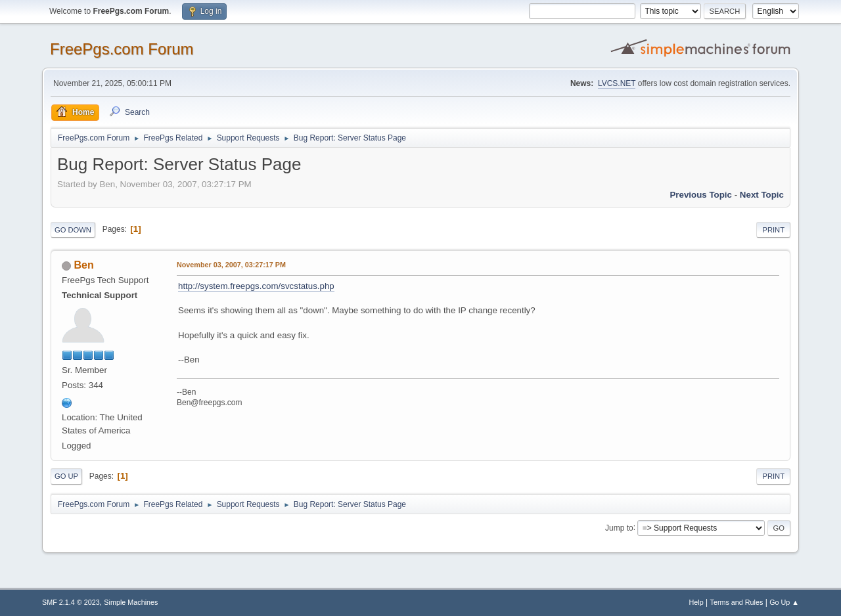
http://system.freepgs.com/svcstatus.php (256, 286)
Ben (83, 265)
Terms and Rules (737, 602)
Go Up (66, 476)
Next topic (762, 195)
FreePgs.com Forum (122, 49)
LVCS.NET (617, 83)
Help (696, 602)
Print (773, 230)
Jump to (619, 527)
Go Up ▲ (784, 602)
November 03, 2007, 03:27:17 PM (231, 265)
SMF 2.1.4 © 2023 (71, 602)
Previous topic (701, 195)
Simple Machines (131, 602)
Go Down (73, 230)
